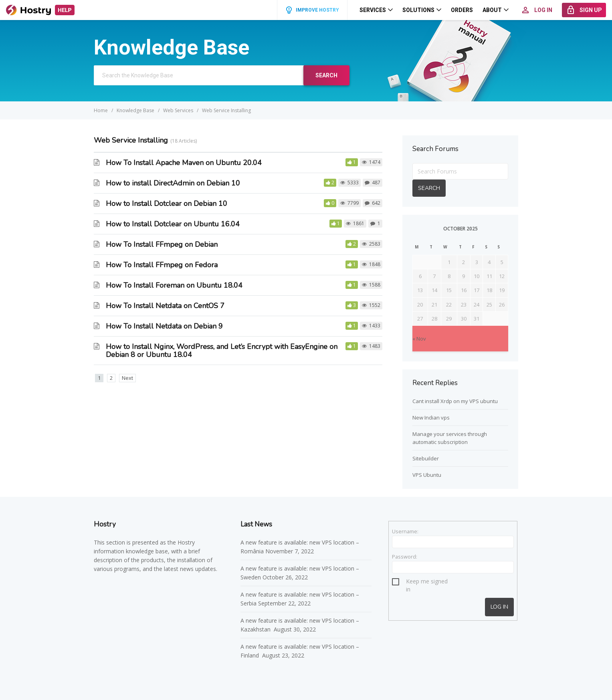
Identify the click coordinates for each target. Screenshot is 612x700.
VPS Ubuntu (427, 475)
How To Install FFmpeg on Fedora (162, 265)
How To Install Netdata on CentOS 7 (165, 306)
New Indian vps (431, 418)
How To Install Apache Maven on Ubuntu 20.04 (184, 163)
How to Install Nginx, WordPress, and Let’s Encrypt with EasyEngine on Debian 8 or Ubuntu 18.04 (222, 351)
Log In (499, 607)
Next (127, 378)
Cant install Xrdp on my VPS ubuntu (455, 401)
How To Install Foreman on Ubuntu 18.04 (174, 285)
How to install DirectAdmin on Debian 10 (173, 183)
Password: (405, 557)
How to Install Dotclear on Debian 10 (167, 204)
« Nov (419, 339)
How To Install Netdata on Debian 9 (164, 326)
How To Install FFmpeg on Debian (162, 244)
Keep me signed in (427, 582)
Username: (405, 531)
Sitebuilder (426, 458)
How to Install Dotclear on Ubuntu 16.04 (173, 224)
